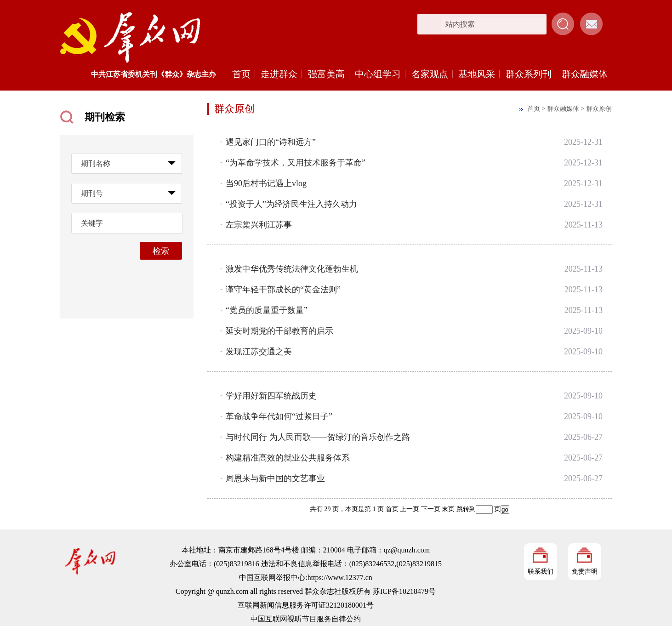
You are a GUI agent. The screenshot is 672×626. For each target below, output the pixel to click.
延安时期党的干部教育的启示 (279, 331)
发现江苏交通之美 (259, 352)
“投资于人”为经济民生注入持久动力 (291, 204)
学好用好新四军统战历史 (271, 396)
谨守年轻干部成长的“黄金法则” (283, 290)
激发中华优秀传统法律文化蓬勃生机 (292, 269)
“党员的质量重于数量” (267, 310)
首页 (241, 74)
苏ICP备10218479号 (404, 591)
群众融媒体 (585, 74)
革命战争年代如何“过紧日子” (279, 416)
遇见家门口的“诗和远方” (271, 142)
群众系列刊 (529, 74)
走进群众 (279, 74)
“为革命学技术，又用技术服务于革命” (296, 163)
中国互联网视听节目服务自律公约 (306, 619)
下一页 (431, 509)
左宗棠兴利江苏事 (259, 225)
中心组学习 (378, 74)
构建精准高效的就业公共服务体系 (288, 458)
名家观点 (430, 74)
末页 (448, 509)
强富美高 (326, 74)
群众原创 (599, 109)
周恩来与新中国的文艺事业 (275, 478)
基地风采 (477, 74)
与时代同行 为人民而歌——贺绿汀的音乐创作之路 (318, 437)
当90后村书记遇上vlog (266, 183)
